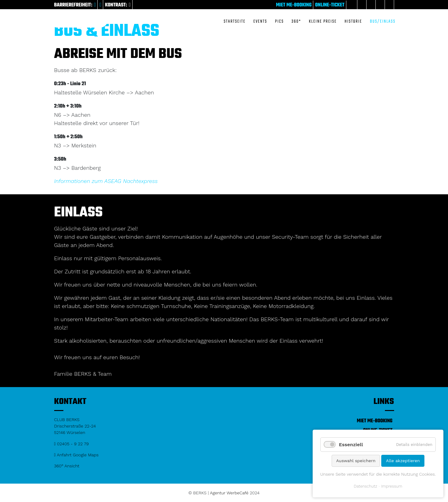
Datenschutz (365, 486)
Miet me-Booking (294, 5)
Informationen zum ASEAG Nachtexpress (106, 181)
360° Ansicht (67, 466)
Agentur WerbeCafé (229, 493)
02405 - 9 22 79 (72, 444)
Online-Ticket (330, 5)
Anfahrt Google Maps (76, 455)
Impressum (392, 486)
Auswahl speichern (356, 461)
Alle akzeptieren (403, 461)
